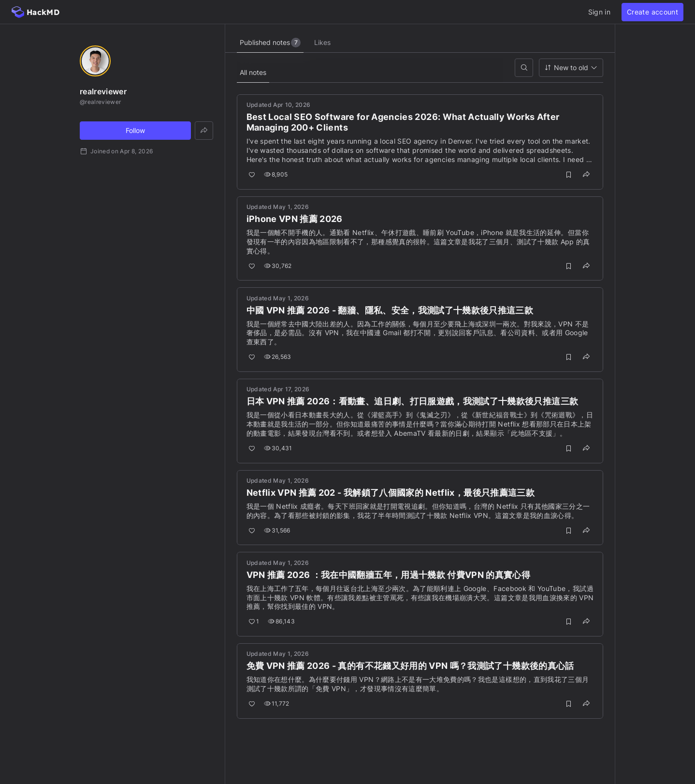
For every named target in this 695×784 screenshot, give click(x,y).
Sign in (599, 12)
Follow (135, 130)
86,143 (282, 622)
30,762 (278, 266)
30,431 (279, 449)
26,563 (278, 357)
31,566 (278, 530)
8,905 (276, 175)
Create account (652, 12)
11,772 (277, 704)
